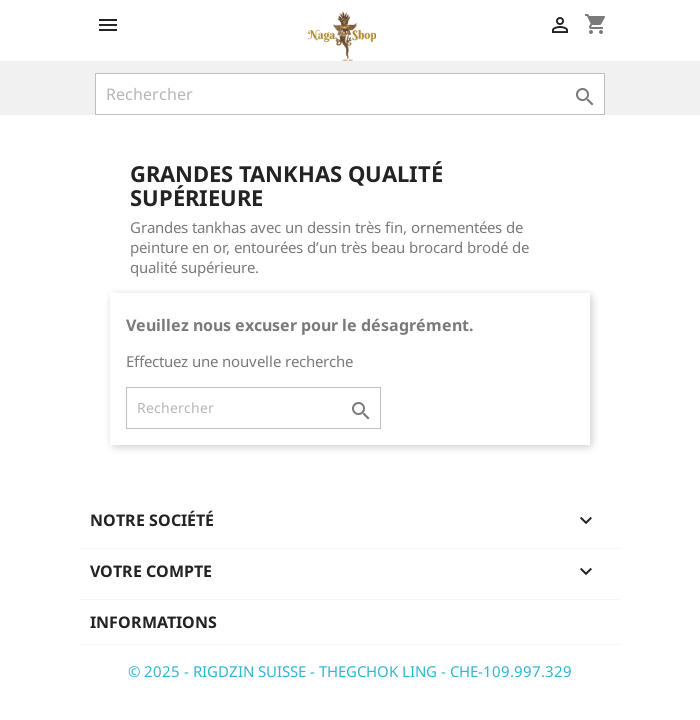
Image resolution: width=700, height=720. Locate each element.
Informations (153, 622)
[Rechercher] (350, 94)
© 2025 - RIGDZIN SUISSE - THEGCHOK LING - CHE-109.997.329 (350, 671)
